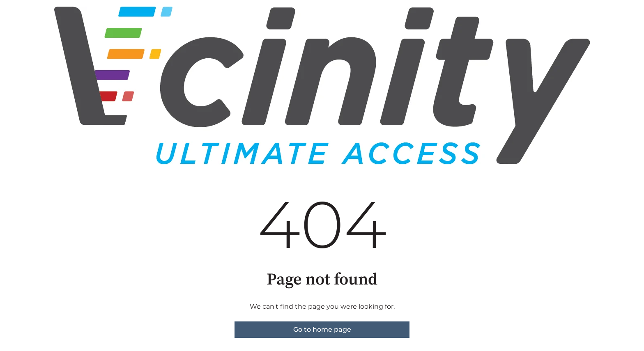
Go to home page (322, 329)
